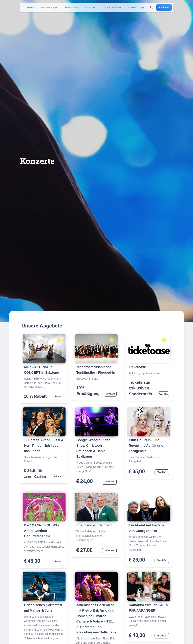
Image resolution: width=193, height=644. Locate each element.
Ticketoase (137, 367)
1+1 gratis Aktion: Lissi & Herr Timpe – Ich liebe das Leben (44, 445)
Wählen (57, 397)
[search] (152, 7)
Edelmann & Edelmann (94, 525)
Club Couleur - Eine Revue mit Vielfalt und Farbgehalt (146, 445)
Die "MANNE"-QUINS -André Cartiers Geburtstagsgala (42, 531)
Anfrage (164, 7)
